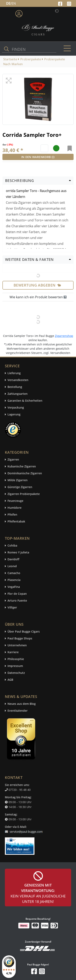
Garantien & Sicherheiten (25, 401)
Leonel (12, 566)
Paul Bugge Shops (20, 639)
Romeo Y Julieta (18, 553)
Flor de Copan (17, 594)
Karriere (13, 652)
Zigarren (13, 460)
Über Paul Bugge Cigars (24, 632)
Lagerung (14, 415)
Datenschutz (16, 673)
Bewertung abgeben (37, 285)
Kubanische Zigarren (22, 467)
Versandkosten (18, 380)
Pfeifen (12, 515)
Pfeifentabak (16, 522)
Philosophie (16, 659)
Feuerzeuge (15, 501)
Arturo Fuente (17, 601)
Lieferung (14, 373)
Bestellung (15, 387)
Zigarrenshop (64, 336)
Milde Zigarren (18, 480)
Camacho (14, 573)
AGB (10, 680)
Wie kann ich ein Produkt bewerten (38, 297)
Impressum (15, 666)
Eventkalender (18, 711)
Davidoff (13, 559)
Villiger (12, 608)
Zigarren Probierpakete (24, 494)
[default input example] (44, 148)
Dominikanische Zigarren (25, 473)
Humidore (14, 508)
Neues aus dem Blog (22, 704)
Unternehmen (17, 645)
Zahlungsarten (18, 394)
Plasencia (14, 580)
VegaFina (14, 587)
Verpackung (16, 408)
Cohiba (12, 546)
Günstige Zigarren (20, 487)
